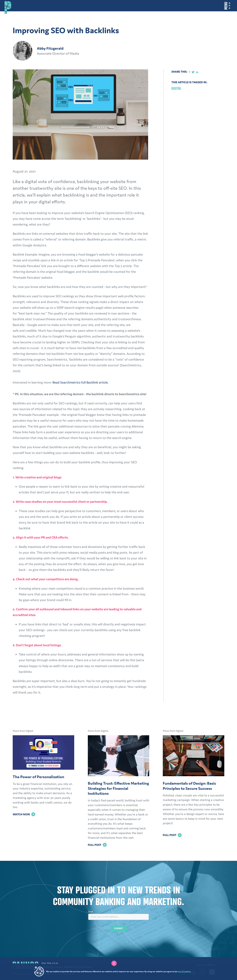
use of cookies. (184, 971)
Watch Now (24, 814)
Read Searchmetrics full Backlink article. (80, 382)
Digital (176, 88)
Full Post (97, 845)
